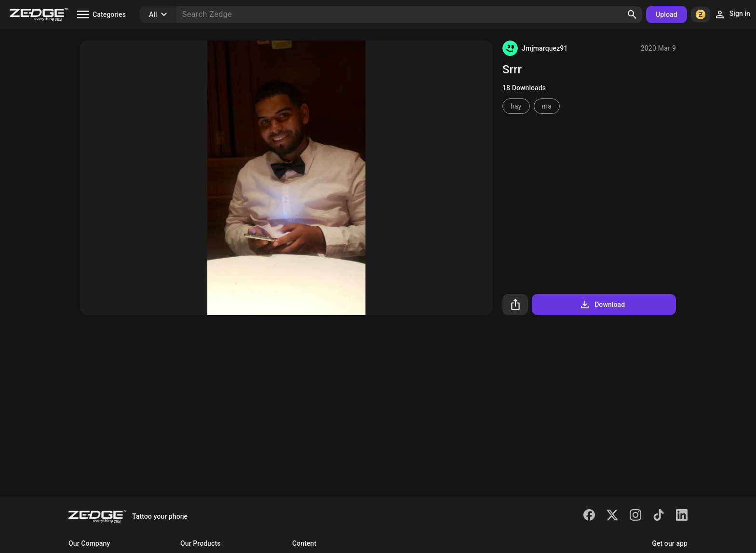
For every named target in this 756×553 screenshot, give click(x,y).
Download (602, 304)
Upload (667, 14)
